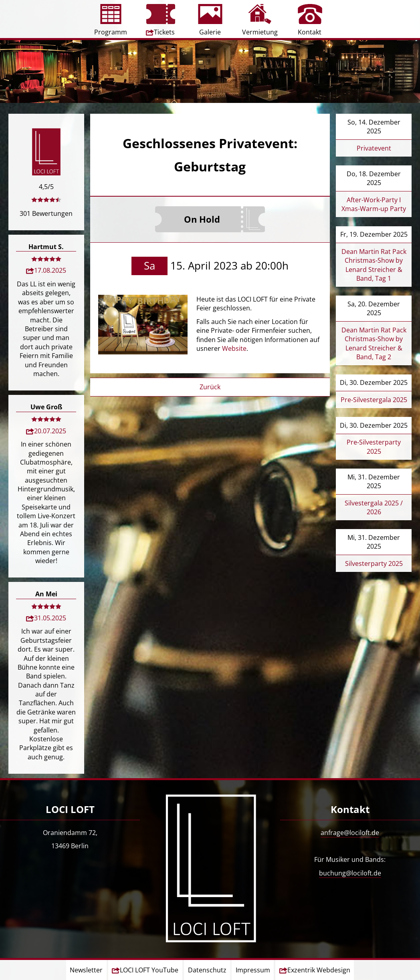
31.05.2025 (50, 618)
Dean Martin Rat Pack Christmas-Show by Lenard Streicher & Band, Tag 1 (374, 265)
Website (234, 348)
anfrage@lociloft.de (350, 833)
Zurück (210, 387)
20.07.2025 (50, 431)
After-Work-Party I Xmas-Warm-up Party (374, 204)
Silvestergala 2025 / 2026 (374, 507)
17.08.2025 (50, 270)
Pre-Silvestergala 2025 (374, 400)
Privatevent (374, 148)
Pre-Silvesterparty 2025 (374, 447)
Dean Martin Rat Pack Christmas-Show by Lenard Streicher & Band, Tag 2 (374, 343)
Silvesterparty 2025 (374, 563)
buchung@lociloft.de (350, 873)
